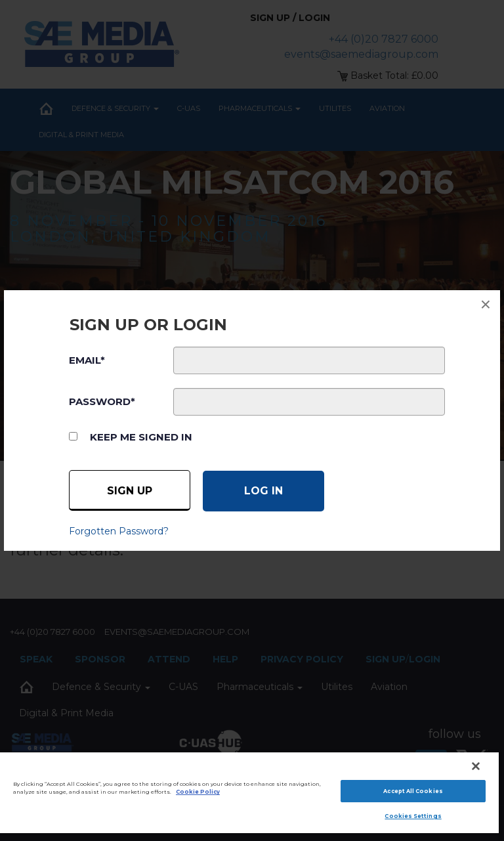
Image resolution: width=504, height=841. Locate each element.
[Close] (476, 766)
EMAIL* (87, 360)
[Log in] (263, 491)
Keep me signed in (141, 437)
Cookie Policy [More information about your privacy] (198, 792)
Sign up (130, 491)
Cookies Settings (413, 816)
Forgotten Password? (119, 531)
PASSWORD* (102, 401)
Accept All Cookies (413, 791)
